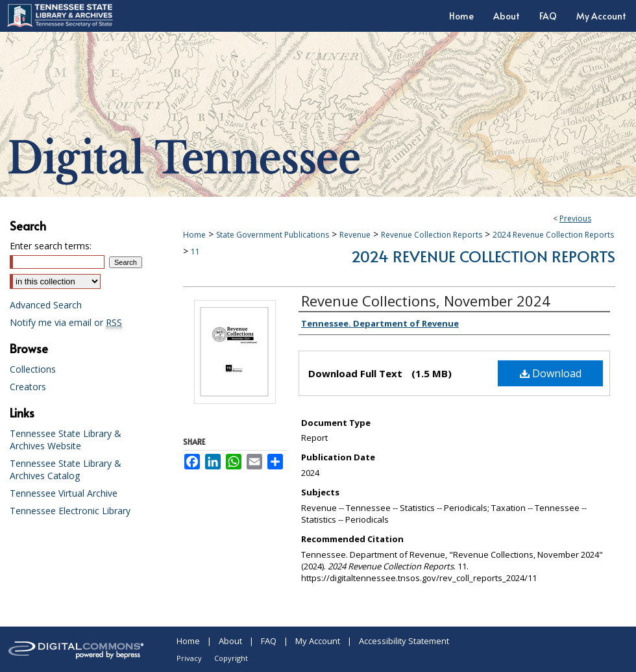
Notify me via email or (66, 322)
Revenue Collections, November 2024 (426, 301)
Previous (575, 218)
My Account (318, 641)
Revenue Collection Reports (432, 235)
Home (194, 235)
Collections (33, 369)
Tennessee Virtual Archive (64, 493)
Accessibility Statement (404, 641)
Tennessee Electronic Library (70, 511)
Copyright (231, 658)
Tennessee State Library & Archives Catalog (66, 469)
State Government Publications (273, 235)
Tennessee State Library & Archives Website (66, 440)
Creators (28, 387)
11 (195, 252)
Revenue (355, 235)
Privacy (189, 658)
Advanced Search (46, 305)
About (230, 641)
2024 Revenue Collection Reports (553, 235)
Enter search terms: (51, 246)
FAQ (269, 641)
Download (551, 373)
